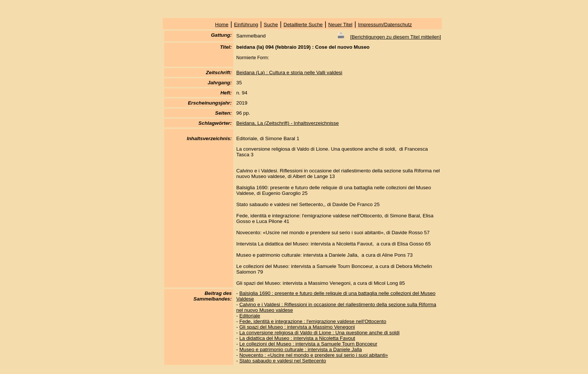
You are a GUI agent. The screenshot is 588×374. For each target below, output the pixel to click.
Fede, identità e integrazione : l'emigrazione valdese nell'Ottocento (313, 321)
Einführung (246, 25)
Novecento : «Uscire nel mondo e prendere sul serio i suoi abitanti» (313, 355)
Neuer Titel (340, 25)
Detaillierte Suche (303, 25)
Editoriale (250, 316)
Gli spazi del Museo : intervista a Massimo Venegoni (297, 327)
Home (222, 25)
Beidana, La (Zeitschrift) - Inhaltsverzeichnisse (287, 123)
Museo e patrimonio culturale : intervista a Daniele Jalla (301, 349)
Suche (271, 25)
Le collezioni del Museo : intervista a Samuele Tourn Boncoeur (308, 344)
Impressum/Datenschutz (385, 25)
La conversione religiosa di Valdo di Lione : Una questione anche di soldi (319, 333)
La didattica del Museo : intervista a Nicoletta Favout (297, 338)
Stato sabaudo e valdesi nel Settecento (283, 361)
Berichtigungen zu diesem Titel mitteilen (395, 37)
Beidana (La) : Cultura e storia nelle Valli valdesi (289, 73)
